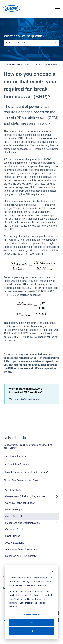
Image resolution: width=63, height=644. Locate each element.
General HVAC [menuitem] (14, 490)
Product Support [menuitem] (14, 510)
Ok (32, 623)
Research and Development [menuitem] (21, 556)
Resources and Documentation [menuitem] (23, 523)
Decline (32, 631)
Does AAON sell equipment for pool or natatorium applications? (28, 446)
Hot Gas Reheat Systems (16, 464)
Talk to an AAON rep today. (24, 399)
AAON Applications (47, 65)
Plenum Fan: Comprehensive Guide (21, 480)
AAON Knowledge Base (17, 65)
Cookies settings (31, 614)
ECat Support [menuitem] (13, 536)
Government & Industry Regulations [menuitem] (25, 496)
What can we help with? (24, 36)
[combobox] (29, 43)
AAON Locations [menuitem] (15, 543)
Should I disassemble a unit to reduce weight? (26, 472)
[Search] (56, 43)
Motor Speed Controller (15, 456)
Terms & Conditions (36, 585)
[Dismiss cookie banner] (52, 572)
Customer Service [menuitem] (15, 529)
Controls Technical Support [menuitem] (20, 503)
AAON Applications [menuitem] (16, 516)
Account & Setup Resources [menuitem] (21, 549)
